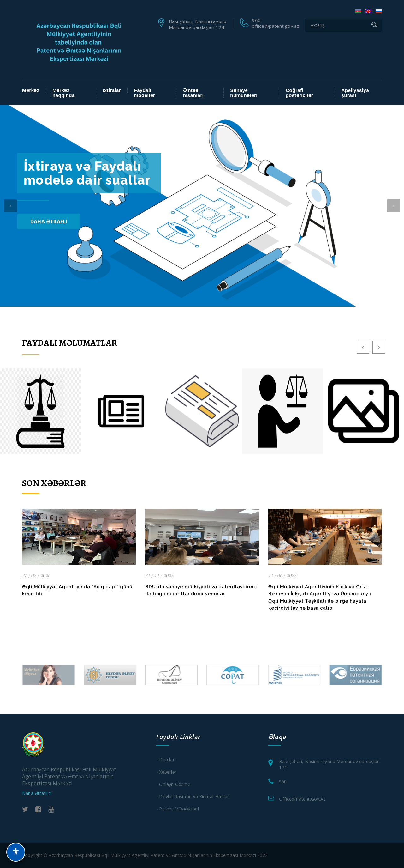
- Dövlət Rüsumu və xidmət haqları (193, 796)
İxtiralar (112, 90)
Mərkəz (31, 90)
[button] (10, 206)
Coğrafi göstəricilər (299, 93)
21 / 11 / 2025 (159, 575)
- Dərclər (165, 759)
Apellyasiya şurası (355, 93)
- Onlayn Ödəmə (173, 784)
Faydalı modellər (144, 93)
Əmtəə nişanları (193, 93)
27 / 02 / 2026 (36, 575)
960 (283, 782)
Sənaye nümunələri (244, 93)
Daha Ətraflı (49, 222)
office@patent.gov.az (276, 26)
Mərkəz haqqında (64, 93)
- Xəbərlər (166, 772)
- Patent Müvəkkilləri (178, 809)
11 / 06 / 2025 (282, 575)
